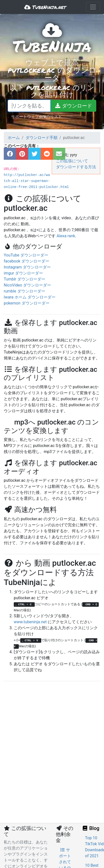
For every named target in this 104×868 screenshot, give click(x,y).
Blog (90, 828)
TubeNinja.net (45, 7)
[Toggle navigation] (93, 7)
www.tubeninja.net (30, 622)
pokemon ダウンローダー (27, 303)
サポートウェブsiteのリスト (36, 116)
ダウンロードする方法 (76, 167)
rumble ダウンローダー (24, 291)
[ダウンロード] (73, 106)
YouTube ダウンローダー (26, 255)
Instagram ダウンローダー (27, 267)
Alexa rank (66, 236)
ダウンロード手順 (41, 138)
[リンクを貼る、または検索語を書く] (29, 106)
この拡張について (72, 161)
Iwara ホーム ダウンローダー (30, 297)
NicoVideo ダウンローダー (27, 285)
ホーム (14, 138)
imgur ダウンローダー (23, 273)
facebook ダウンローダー (26, 261)
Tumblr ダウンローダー (24, 279)
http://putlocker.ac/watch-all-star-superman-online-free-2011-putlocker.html (36, 181)
